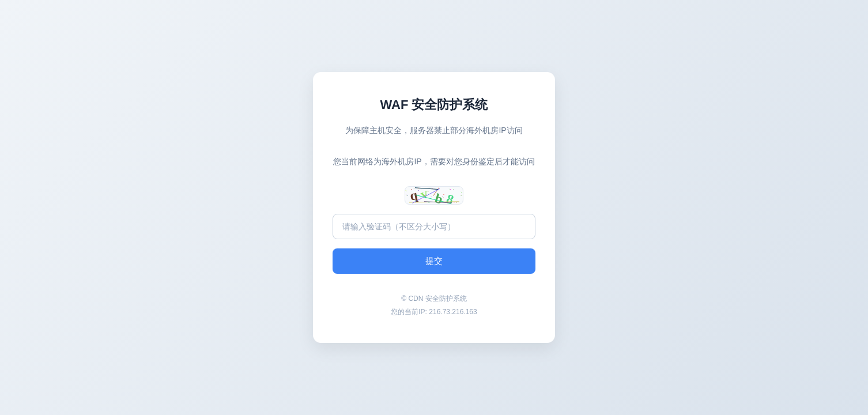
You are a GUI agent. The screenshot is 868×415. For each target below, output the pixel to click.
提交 (434, 261)
